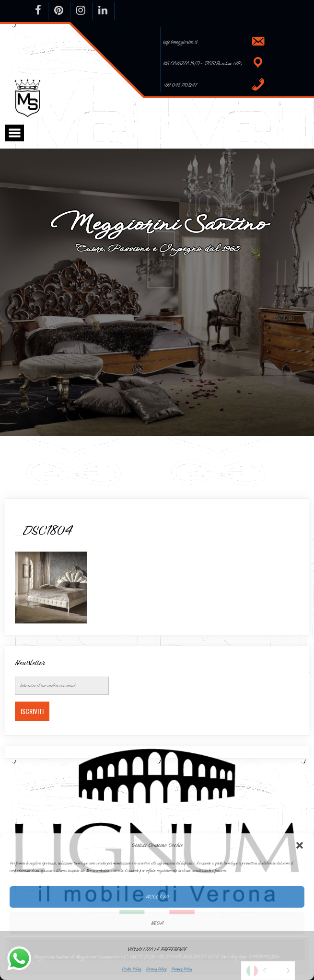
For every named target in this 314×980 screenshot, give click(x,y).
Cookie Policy (132, 969)
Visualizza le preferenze (157, 949)
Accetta (157, 897)
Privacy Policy (156, 969)
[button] (300, 845)
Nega (157, 923)
